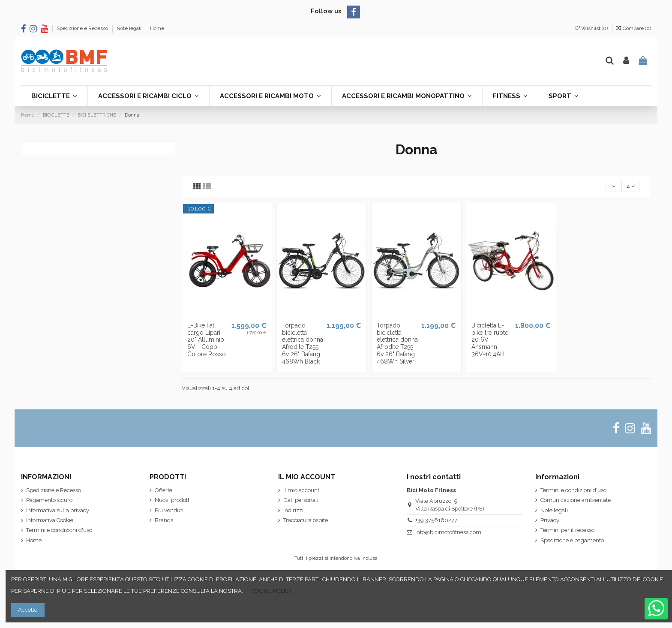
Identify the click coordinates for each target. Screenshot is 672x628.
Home (157, 28)
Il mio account (301, 490)
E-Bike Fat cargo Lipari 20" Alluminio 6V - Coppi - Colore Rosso (207, 340)
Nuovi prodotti (173, 500)
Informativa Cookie (50, 520)
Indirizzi (293, 510)
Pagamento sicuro (49, 500)
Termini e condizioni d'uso (59, 530)
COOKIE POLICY (272, 591)
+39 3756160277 (436, 520)
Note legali (130, 28)
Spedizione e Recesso (83, 28)
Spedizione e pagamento (572, 540)
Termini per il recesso (567, 530)
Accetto (28, 610)
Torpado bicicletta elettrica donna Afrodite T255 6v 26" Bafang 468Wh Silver (397, 343)
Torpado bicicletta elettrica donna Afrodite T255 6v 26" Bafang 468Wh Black (303, 343)
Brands (164, 520)
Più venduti (169, 510)
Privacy (550, 520)
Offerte (163, 490)
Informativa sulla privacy (58, 510)
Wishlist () (592, 28)
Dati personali (301, 500)
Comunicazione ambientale (576, 500)
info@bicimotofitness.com (448, 532)
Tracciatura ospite (306, 520)
